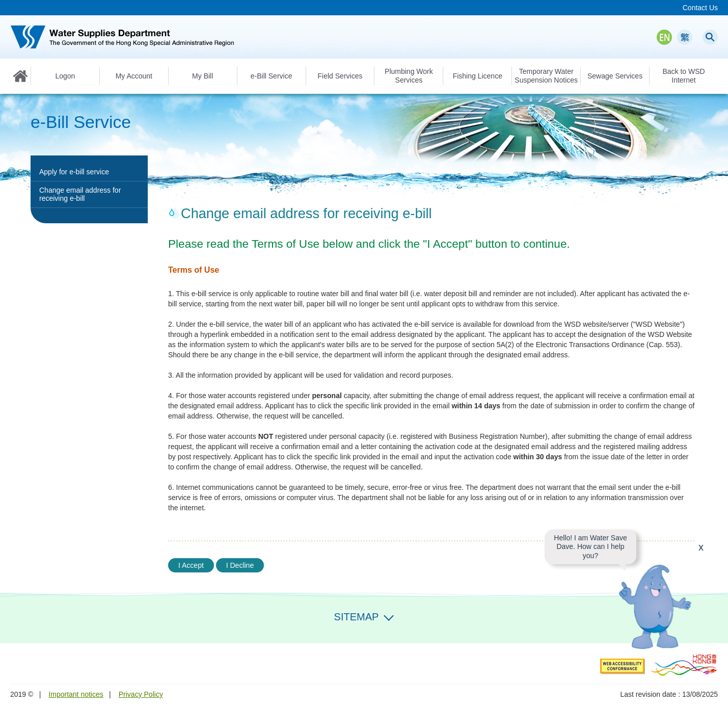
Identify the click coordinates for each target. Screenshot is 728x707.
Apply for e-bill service (74, 172)
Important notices (76, 694)
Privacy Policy (141, 694)
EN (664, 37)
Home (20, 76)
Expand (389, 616)
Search (710, 37)
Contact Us (700, 8)
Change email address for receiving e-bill (80, 194)
